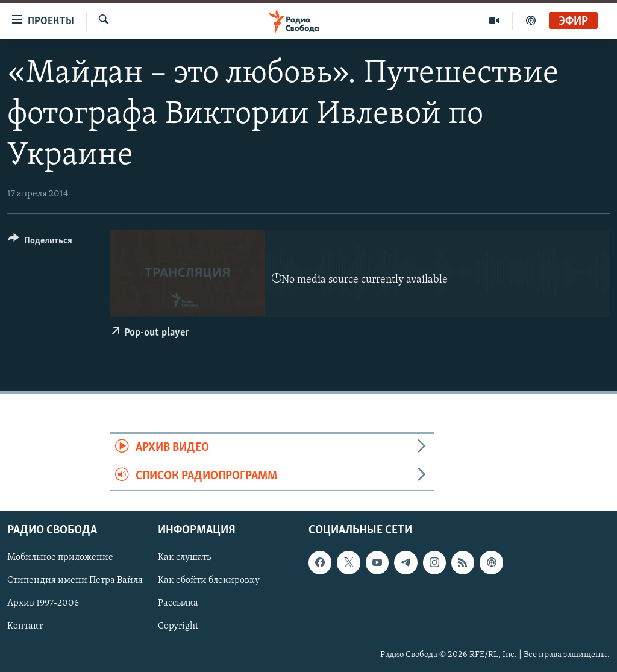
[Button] (40, 243)
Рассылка (178, 604)
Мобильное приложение (60, 558)
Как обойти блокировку (209, 581)
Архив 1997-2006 (43, 604)
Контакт (25, 627)
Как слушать (184, 558)
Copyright (178, 627)
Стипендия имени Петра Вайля (75, 581)
